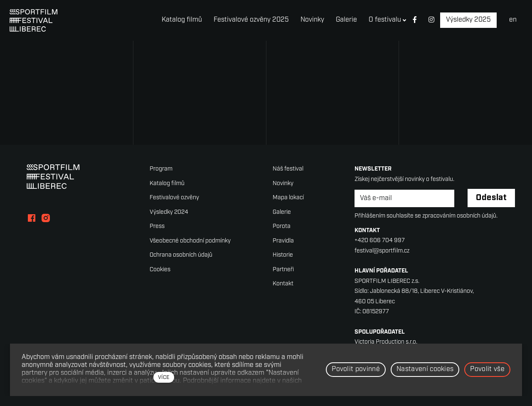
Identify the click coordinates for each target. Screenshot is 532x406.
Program (161, 169)
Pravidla (283, 241)
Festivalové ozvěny (174, 198)
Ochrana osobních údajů (181, 255)
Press (157, 227)
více (164, 378)
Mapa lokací (288, 198)
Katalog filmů (167, 184)
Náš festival (288, 169)
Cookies (160, 270)
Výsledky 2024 (169, 212)
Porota (282, 227)
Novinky (283, 184)
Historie (283, 255)
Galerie (282, 212)
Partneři (283, 270)
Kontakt (283, 284)
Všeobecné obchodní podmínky (190, 241)
